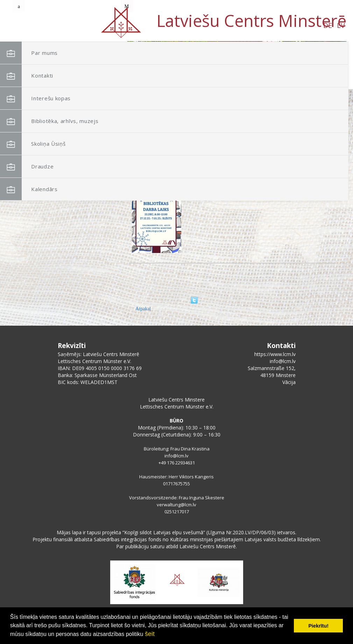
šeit (150, 634)
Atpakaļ (143, 309)
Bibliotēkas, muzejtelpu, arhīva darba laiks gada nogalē (246, 184)
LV (67, 25)
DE (54, 25)
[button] (325, 87)
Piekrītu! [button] (318, 626)
